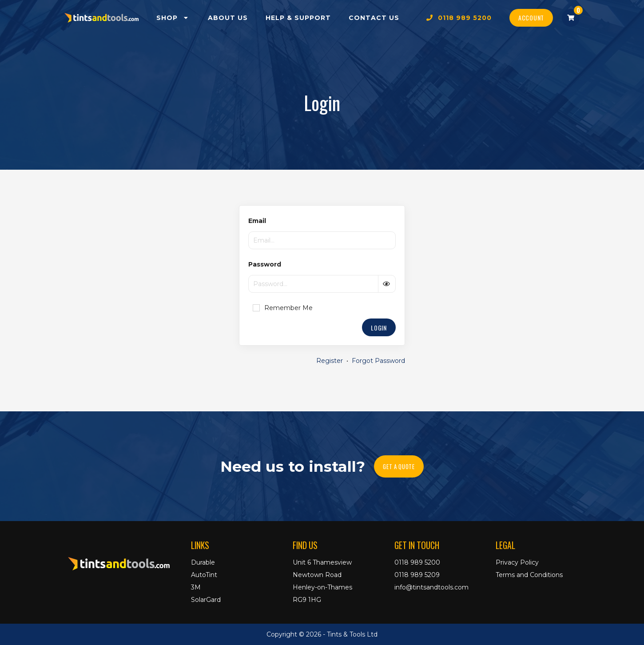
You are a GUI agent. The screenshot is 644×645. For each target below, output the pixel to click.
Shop (173, 18)
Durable (203, 562)
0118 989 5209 (417, 575)
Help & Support (298, 18)
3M (196, 587)
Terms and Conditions (529, 575)
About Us (228, 18)
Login (379, 328)
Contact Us (374, 18)
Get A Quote (399, 466)
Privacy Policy (517, 562)
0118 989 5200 (459, 18)
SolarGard (206, 600)
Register (330, 361)
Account (531, 18)
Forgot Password (378, 361)
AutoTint (204, 575)
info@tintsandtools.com (431, 587)
